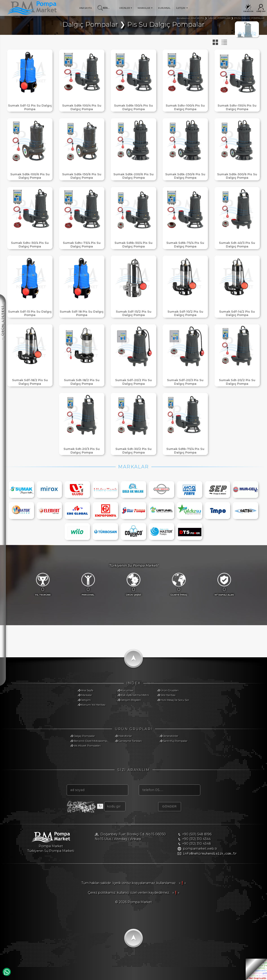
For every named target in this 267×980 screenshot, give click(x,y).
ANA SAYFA (86, 8)
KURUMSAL (164, 8)
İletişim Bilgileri (131, 700)
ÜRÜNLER (126, 8)
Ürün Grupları (170, 690)
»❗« (181, 883)
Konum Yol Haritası (93, 705)
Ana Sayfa (87, 690)
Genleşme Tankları (130, 741)
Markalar (87, 695)
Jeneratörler (171, 736)
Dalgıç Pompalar (84, 736)
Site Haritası (168, 695)
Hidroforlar (125, 736)
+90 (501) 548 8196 (197, 834)
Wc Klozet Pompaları (87, 746)
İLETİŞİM (182, 8)
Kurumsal (127, 690)
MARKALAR (145, 8)
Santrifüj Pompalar (175, 741)
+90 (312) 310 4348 (196, 844)
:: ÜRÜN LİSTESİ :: (3, 321)
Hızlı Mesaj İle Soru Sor (175, 700)
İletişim (86, 700)
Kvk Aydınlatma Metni (135, 695)
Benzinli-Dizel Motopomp (90, 741)
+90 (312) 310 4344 (196, 839)
